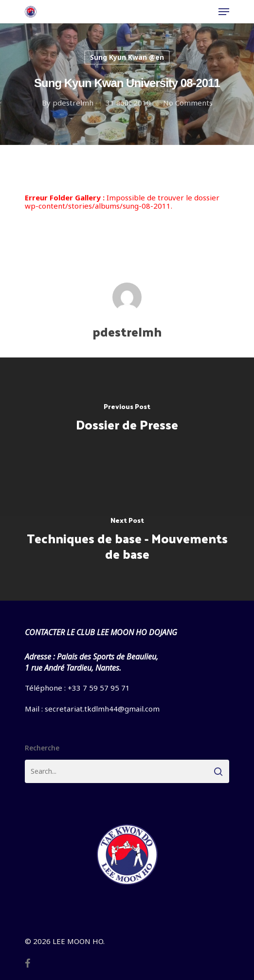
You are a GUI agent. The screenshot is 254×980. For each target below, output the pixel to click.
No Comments (188, 103)
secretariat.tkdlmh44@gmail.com (102, 709)
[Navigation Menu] (224, 12)
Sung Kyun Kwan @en (127, 57)
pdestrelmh (73, 103)
